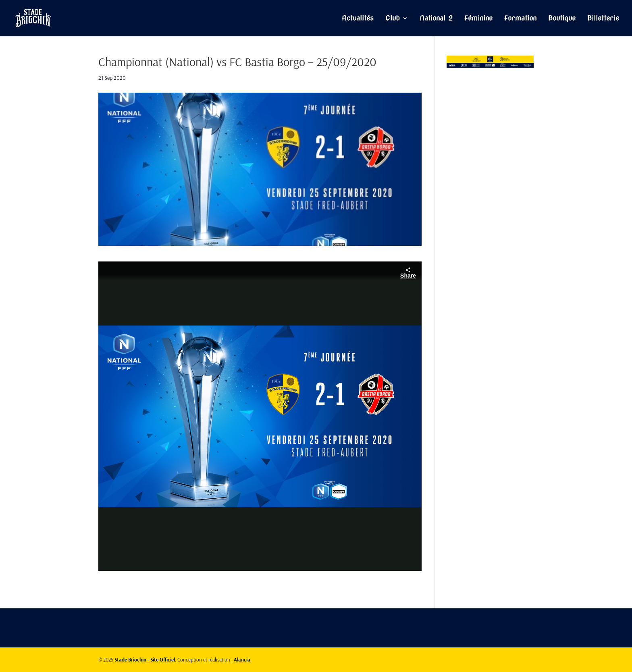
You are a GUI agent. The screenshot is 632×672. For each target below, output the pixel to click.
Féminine (478, 19)
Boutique (562, 19)
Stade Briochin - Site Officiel (145, 660)
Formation (520, 19)
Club (393, 19)
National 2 (436, 19)
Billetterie (603, 19)
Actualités (358, 19)
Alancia (242, 660)
